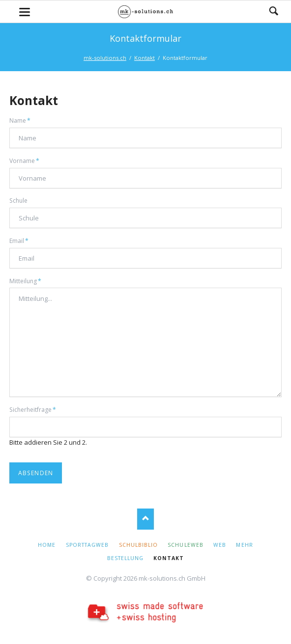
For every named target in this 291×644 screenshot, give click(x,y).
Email (23, 241)
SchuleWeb (185, 545)
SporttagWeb (87, 545)
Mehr (244, 545)
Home (47, 545)
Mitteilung (25, 281)
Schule (18, 201)
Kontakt (145, 58)
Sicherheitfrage (33, 409)
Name (23, 120)
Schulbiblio (138, 545)
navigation (25, 12)
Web (220, 545)
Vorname (24, 161)
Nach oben (146, 519)
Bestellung (125, 558)
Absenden (36, 473)
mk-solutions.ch (105, 58)
